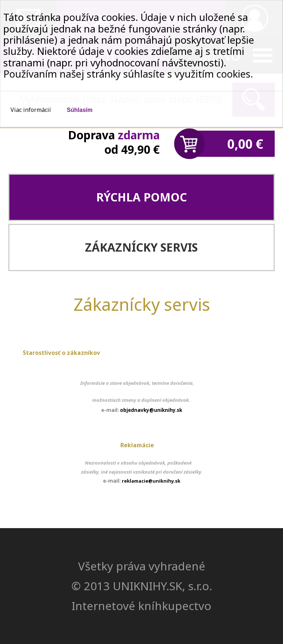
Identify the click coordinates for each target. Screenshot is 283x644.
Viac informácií (31, 110)
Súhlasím (80, 110)
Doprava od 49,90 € (114, 142)
